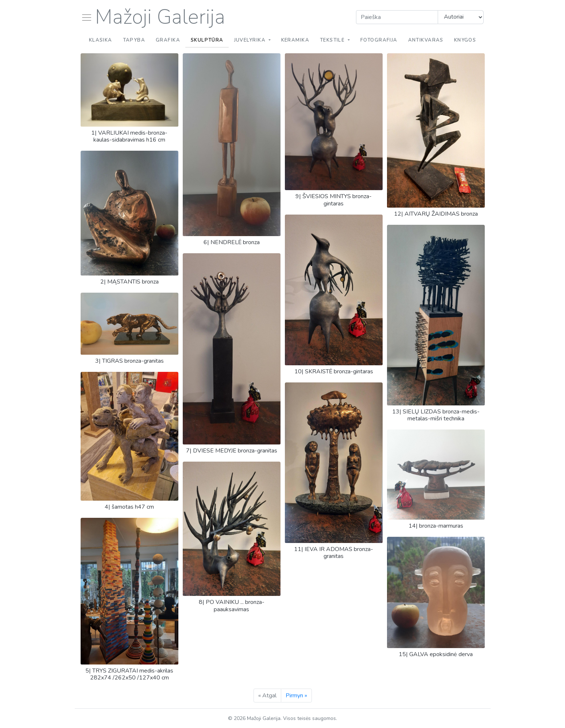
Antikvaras (426, 40)
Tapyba (134, 40)
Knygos (465, 40)
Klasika (101, 40)
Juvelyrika (251, 40)
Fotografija (379, 40)
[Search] (397, 17)
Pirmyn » (296, 696)
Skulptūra (207, 40)
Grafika (168, 40)
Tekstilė (333, 40)
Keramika (295, 40)
